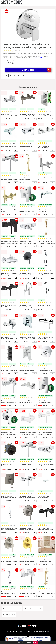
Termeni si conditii (12, 632)
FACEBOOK (22, 626)
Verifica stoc (37, 70)
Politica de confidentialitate (29, 632)
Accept (35, 642)
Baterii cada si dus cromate (33, 609)
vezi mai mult (39, 57)
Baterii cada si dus (9, 614)
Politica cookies (44, 632)
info (16, 119)
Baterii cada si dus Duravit (12, 609)
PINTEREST (33, 626)
